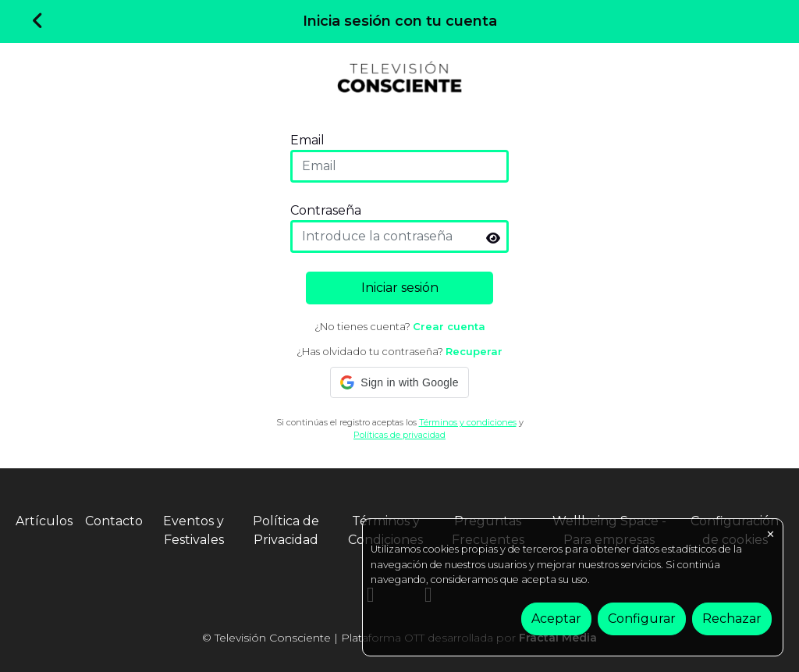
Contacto (114, 521)
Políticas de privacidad (399, 435)
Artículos (44, 521)
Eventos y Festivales (194, 530)
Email (307, 140)
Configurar (642, 619)
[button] (399, 382)
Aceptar (556, 619)
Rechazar (732, 619)
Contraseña (326, 210)
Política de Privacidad (286, 530)
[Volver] (38, 22)
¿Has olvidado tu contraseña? (399, 351)
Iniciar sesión (400, 288)
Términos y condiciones (468, 422)
